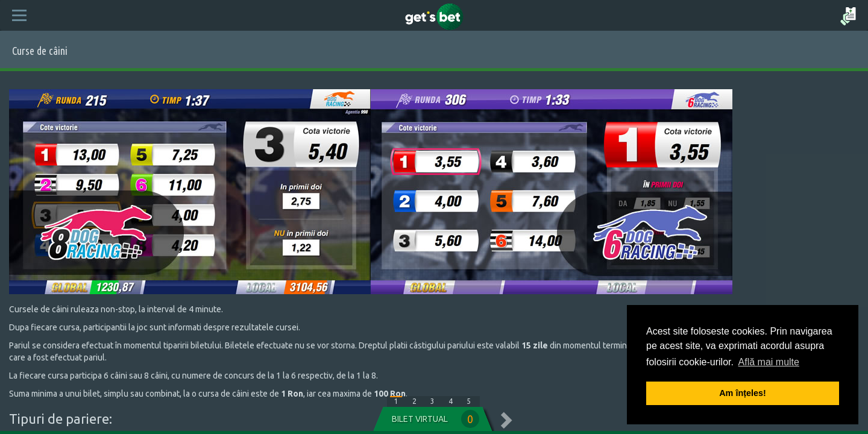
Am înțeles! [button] (743, 393)
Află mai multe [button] (769, 362)
